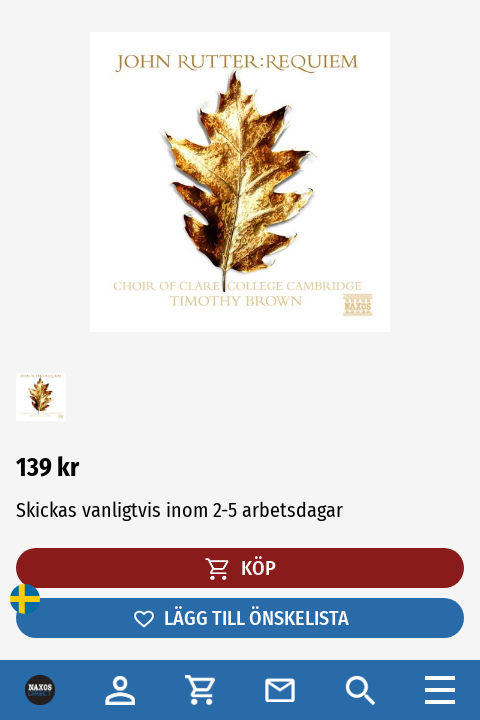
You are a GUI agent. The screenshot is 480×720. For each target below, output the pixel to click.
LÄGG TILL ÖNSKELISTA (240, 618)
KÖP (240, 568)
